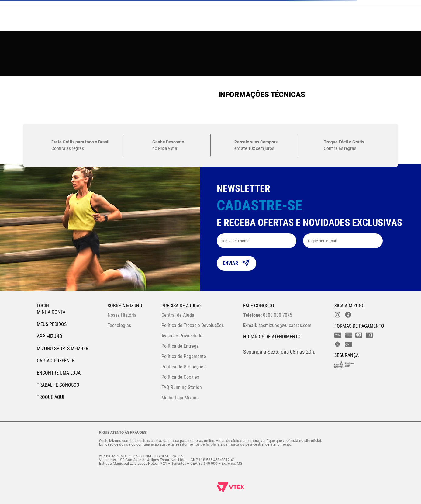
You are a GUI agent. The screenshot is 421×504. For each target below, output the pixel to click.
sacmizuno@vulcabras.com (277, 325)
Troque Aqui (50, 397)
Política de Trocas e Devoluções (193, 325)
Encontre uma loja (59, 373)
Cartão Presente (56, 361)
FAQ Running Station (182, 387)
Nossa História (122, 315)
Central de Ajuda (178, 315)
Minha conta (51, 312)
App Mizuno (50, 336)
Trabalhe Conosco (58, 385)
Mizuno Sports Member (63, 349)
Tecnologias (119, 325)
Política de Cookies (180, 377)
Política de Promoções (183, 367)
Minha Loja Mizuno (180, 398)
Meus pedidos (52, 324)
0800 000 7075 (268, 315)
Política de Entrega (180, 346)
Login (43, 306)
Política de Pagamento (184, 356)
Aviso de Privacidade (182, 336)
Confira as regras (68, 148)
